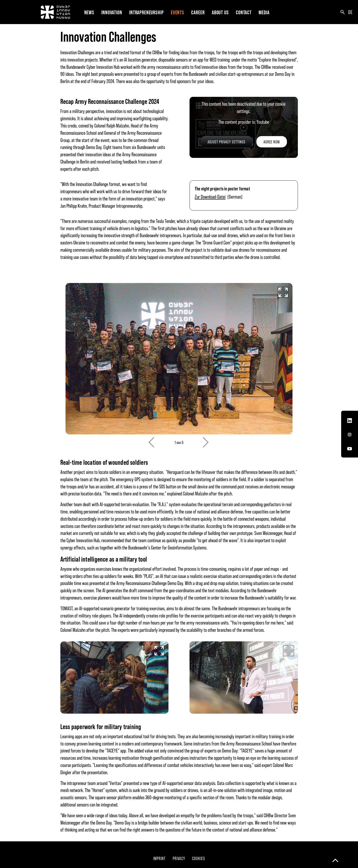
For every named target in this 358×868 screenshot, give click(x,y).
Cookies (199, 858)
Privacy (179, 858)
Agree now (272, 142)
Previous (152, 440)
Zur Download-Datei (210, 196)
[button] (113, 12)
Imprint (159, 858)
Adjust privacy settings (226, 142)
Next (206, 440)
